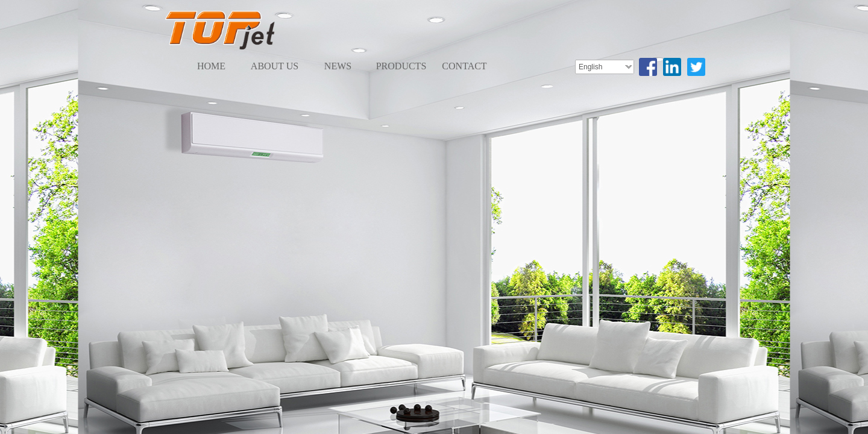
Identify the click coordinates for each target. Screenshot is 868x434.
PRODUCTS (401, 66)
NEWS (338, 66)
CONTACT (464, 66)
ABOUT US (275, 66)
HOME (211, 66)
